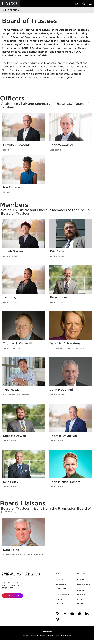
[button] (77, 4)
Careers (60, 579)
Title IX (51, 635)
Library (81, 574)
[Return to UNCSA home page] (10, 4)
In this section (11, 10)
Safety (43, 635)
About (59, 574)
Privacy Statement (31, 635)
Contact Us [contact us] (13, 596)
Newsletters (63, 594)
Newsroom (83, 579)
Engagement (83, 585)
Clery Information (63, 635)
